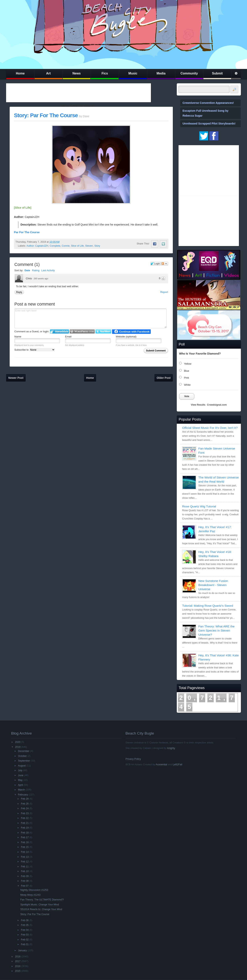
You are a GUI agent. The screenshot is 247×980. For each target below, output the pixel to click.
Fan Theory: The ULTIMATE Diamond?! (42, 900)
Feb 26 (25, 804)
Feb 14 (25, 852)
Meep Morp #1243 (30, 895)
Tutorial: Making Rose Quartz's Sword (208, 606)
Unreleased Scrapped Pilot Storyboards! (209, 124)
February (23, 795)
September (24, 761)
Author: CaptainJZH (37, 246)
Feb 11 (25, 867)
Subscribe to (35, 350)
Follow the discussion (165, 264)
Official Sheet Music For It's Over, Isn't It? (210, 428)
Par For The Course (27, 232)
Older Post (164, 378)
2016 (18, 966)
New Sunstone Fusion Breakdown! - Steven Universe (213, 585)
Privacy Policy (133, 759)
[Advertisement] (79, 93)
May (20, 780)
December (24, 751)
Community (189, 73)
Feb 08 (25, 881)
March (21, 790)
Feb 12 (25, 862)
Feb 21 (25, 823)
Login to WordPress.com (82, 331)
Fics (105, 73)
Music (133, 73)
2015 (18, 971)
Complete (55, 246)
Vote (187, 396)
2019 (18, 747)
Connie (66, 246)
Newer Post (16, 378)
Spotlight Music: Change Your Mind (40, 905)
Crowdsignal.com (217, 405)
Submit (217, 73)
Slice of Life (77, 246)
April (20, 785)
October (22, 756)
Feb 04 (25, 930)
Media (161, 73)
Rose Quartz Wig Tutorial (199, 506)
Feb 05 (25, 925)
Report (164, 292)
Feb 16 (25, 842)
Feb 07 (25, 886)
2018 (18, 957)
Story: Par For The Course (46, 115)
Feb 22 (25, 818)
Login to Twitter (103, 331)
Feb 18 (25, 833)
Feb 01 (25, 944)
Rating (36, 270)
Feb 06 (25, 920)
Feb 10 (25, 871)
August (22, 766)
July (20, 770)
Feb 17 (25, 837)
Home (20, 73)
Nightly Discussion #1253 (34, 890)
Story (97, 246)
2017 (18, 961)
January (22, 950)
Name (18, 337)
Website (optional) (126, 337)
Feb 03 (25, 935)
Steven (89, 246)
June (21, 775)
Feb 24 (25, 808)
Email (68, 337)
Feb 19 (25, 828)
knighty (171, 748)
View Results (198, 405)
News (77, 73)
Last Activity (48, 270)
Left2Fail (177, 764)
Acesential (161, 764)
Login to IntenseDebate (59, 331)
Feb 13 (25, 857)
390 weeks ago (41, 279)
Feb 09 (25, 876)
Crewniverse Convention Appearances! (208, 103)
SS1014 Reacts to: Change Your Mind (41, 909)
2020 (18, 742)
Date (27, 270)
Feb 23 (25, 813)
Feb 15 (25, 847)
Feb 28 (25, 799)
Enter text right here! (90, 318)
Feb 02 (25, 940)
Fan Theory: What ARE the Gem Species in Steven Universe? (216, 630)
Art (48, 73)
